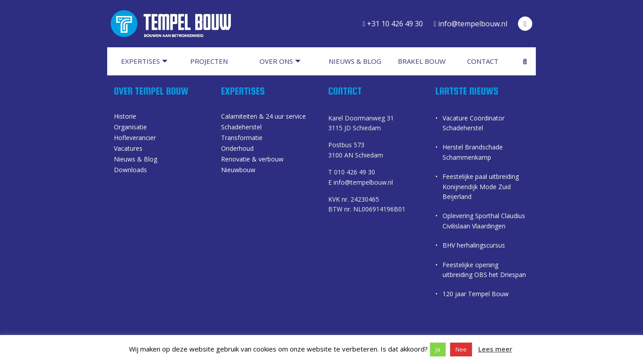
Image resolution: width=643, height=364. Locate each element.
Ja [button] (438, 349)
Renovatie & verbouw (252, 160)
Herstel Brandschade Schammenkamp (473, 152)
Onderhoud (237, 149)
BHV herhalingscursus (474, 245)
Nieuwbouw (238, 170)
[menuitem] (148, 61)
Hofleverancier (135, 138)
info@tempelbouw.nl (470, 24)
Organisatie (130, 128)
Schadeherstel (241, 128)
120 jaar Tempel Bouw (476, 294)
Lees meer (495, 349)
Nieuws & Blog (136, 160)
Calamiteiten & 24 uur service (263, 117)
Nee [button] (461, 349)
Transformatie (242, 138)
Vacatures (128, 149)
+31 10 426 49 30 (393, 24)
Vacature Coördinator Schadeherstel (474, 123)
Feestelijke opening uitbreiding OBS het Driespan (484, 270)
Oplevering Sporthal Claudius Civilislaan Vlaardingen (484, 221)
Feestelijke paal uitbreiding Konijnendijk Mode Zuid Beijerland (481, 186)
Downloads (130, 170)
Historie (125, 117)
